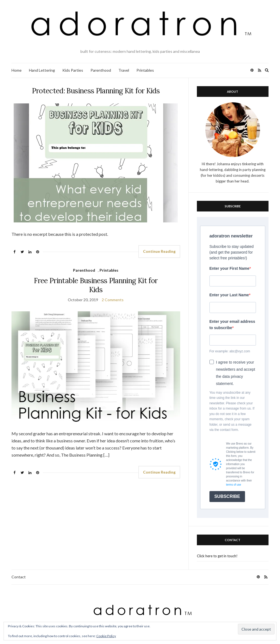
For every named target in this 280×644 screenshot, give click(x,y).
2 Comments (113, 300)
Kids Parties (73, 70)
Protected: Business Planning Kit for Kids (96, 91)
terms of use (234, 485)
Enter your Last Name (229, 295)
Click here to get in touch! (217, 556)
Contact (19, 577)
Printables (145, 70)
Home (17, 70)
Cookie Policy (106, 636)
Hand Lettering (42, 70)
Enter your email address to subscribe (232, 325)
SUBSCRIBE (227, 496)
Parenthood (101, 70)
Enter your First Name (229, 268)
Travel (124, 70)
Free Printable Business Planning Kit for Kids (96, 285)
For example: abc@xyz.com (230, 351)
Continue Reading (159, 251)
